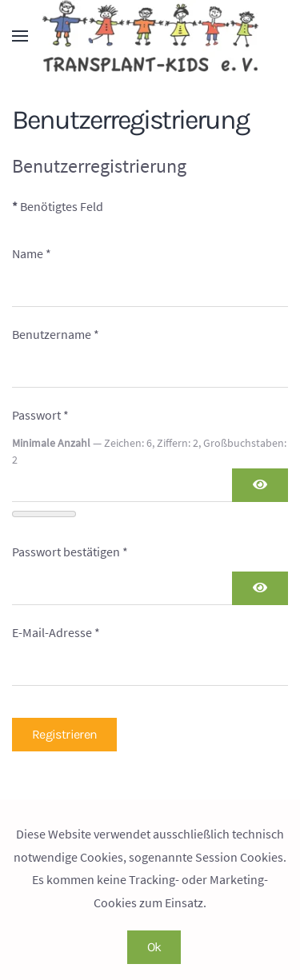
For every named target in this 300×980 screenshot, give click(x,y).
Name (32, 253)
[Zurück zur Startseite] (150, 36)
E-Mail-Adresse (56, 632)
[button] (20, 36)
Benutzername (56, 334)
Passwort (40, 415)
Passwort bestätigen (70, 552)
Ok (154, 947)
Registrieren (64, 734)
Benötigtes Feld (58, 206)
